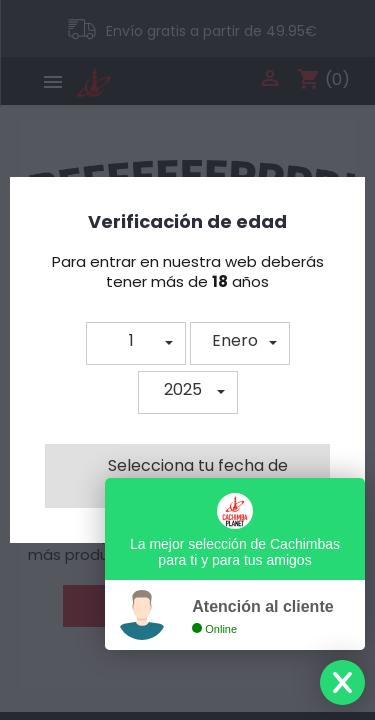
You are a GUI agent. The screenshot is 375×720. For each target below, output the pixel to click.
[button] (136, 343)
